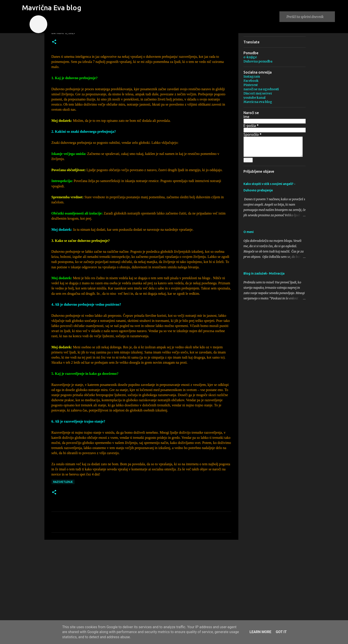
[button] (54, 42)
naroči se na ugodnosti (261, 89)
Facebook (251, 81)
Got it (281, 632)
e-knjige (250, 57)
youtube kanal (254, 98)
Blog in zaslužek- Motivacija (264, 273)
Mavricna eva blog (258, 102)
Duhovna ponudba (258, 61)
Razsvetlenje (63, 482)
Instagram (252, 76)
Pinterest (251, 85)
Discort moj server (258, 93)
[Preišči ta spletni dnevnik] (310, 17)
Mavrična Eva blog (52, 8)
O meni (249, 232)
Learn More (260, 632)
